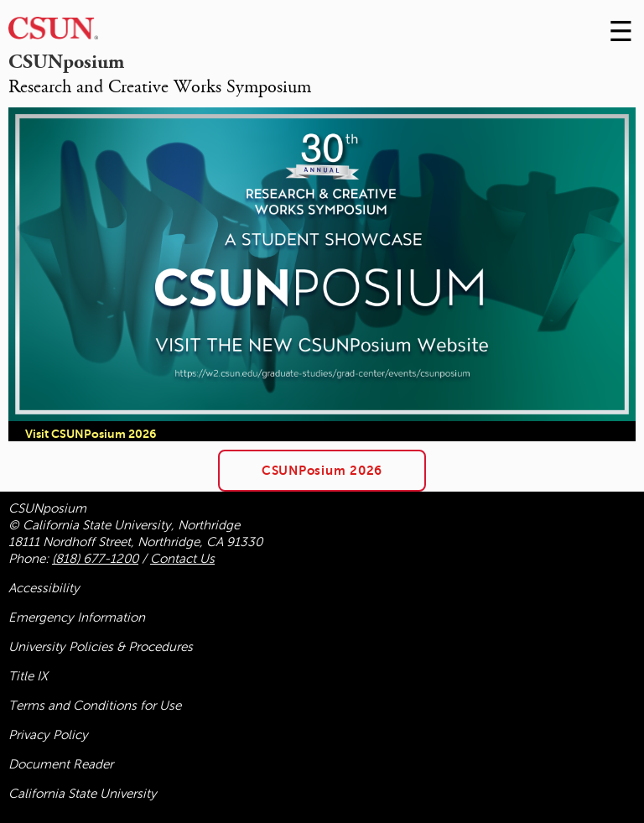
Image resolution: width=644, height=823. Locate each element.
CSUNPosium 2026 (322, 470)
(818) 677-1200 (95, 559)
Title (28, 676)
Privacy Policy (48, 735)
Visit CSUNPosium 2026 (91, 434)
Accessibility (44, 588)
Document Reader (61, 764)
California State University (83, 794)
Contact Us (182, 559)
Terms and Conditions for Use (95, 706)
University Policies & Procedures (101, 647)
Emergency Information (77, 617)
